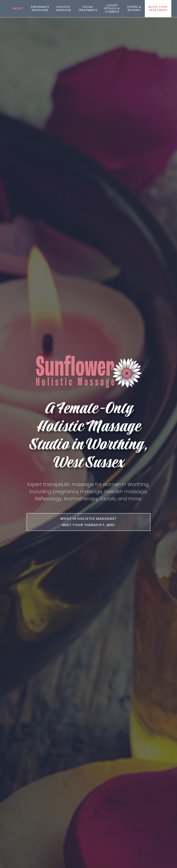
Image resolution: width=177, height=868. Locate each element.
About (18, 8)
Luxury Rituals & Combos (112, 8)
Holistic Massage (64, 8)
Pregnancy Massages (40, 8)
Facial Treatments (88, 8)
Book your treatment (158, 8)
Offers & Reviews (134, 8)
